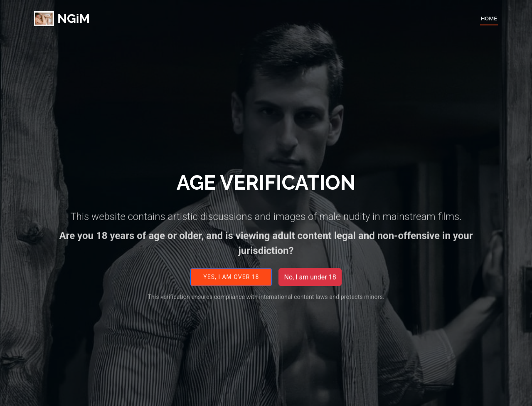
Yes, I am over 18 (231, 281)
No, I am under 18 (310, 281)
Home (489, 18)
